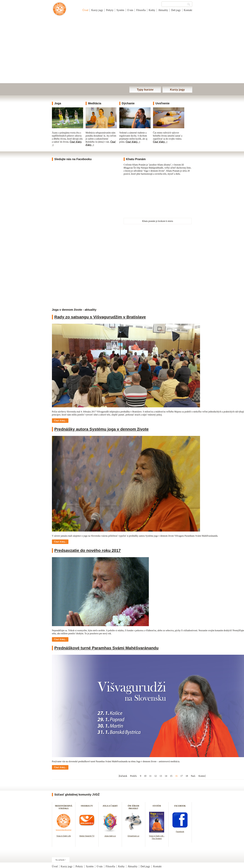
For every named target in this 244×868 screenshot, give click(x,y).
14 (166, 776)
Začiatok (123, 776)
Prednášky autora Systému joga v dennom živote (102, 429)
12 (155, 776)
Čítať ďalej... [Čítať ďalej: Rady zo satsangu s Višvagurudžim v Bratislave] (60, 421)
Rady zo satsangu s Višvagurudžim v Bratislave (100, 317)
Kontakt (188, 10)
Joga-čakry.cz (110, 836)
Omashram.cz (133, 836)
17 (182, 776)
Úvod (85, 10)
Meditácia (95, 103)
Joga (58, 103)
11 (150, 776)
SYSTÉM (157, 806)
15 (171, 776)
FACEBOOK (180, 806)
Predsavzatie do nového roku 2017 (88, 550)
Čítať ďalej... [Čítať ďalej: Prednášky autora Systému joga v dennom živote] (60, 542)
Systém (120, 10)
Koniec (202, 776)
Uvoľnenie (163, 103)
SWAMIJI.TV (87, 806)
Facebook (180, 832)
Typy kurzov (145, 90)
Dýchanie (128, 103)
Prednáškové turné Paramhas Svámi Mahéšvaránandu (107, 648)
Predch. (133, 776)
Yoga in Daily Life (64, 836)
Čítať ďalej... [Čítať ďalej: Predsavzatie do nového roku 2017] (60, 639)
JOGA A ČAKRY (110, 806)
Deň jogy (176, 10)
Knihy (152, 10)
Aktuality (163, 10)
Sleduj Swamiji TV (87, 836)
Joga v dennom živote (60, 10)
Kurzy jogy (97, 10)
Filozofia (141, 10)
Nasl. (193, 776)
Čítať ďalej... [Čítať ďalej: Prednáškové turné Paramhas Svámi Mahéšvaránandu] (60, 767)
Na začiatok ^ (61, 860)
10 (145, 776)
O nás (130, 10)
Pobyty (110, 10)
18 (187, 776)
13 (161, 776)
